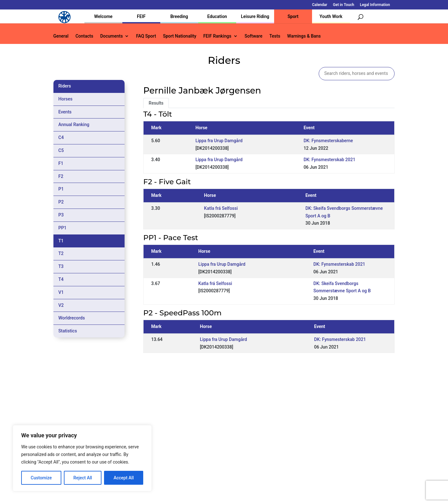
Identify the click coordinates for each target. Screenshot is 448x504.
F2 (61, 176)
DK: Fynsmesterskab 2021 (329, 160)
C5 (61, 150)
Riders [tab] (65, 86)
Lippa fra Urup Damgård (219, 141)
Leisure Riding (255, 16)
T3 (61, 266)
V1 (61, 292)
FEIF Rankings (217, 36)
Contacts (84, 36)
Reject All (83, 478)
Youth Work (331, 16)
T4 (61, 279)
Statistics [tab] (68, 331)
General (61, 36)
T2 (61, 253)
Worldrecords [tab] (72, 318)
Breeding (179, 16)
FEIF (141, 16)
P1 (61, 189)
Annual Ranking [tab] (74, 124)
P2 (61, 202)
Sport (293, 16)
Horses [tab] (66, 99)
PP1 (63, 228)
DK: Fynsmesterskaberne (328, 141)
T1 (61, 241)
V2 (61, 305)
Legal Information (375, 5)
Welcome (103, 16)
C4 (61, 137)
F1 (61, 163)
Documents (112, 36)
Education (217, 16)
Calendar (320, 5)
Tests (275, 36)
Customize (41, 478)
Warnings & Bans (304, 36)
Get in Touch (344, 5)
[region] (82, 458)
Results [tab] (156, 103)
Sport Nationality (180, 36)
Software (254, 36)
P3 (61, 215)
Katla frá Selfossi (221, 208)
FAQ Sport (146, 36)
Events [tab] (65, 112)
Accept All (124, 478)
